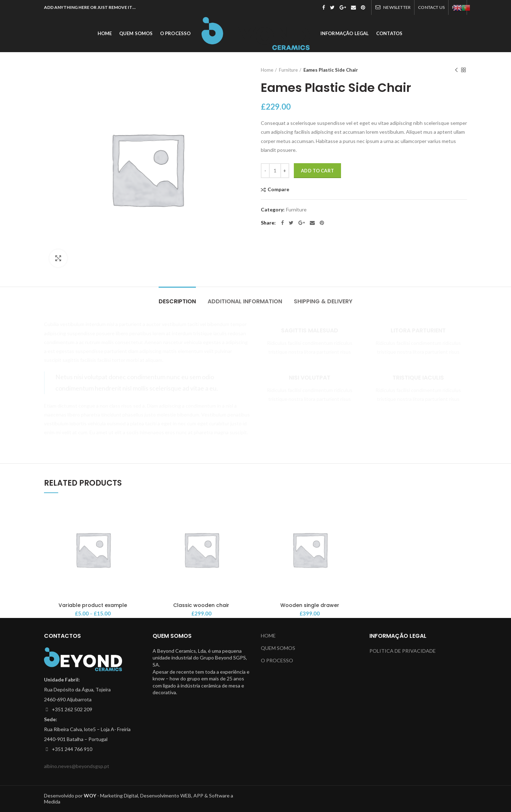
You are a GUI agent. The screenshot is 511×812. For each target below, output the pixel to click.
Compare (278, 190)
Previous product (456, 70)
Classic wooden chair (201, 605)
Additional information (245, 301)
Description (177, 301)
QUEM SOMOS (278, 648)
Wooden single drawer (310, 605)
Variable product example (93, 605)
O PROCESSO (277, 660)
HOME (268, 636)
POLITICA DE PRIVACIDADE (403, 651)
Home (267, 70)
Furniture (288, 70)
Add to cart (317, 171)
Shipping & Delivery (323, 301)
